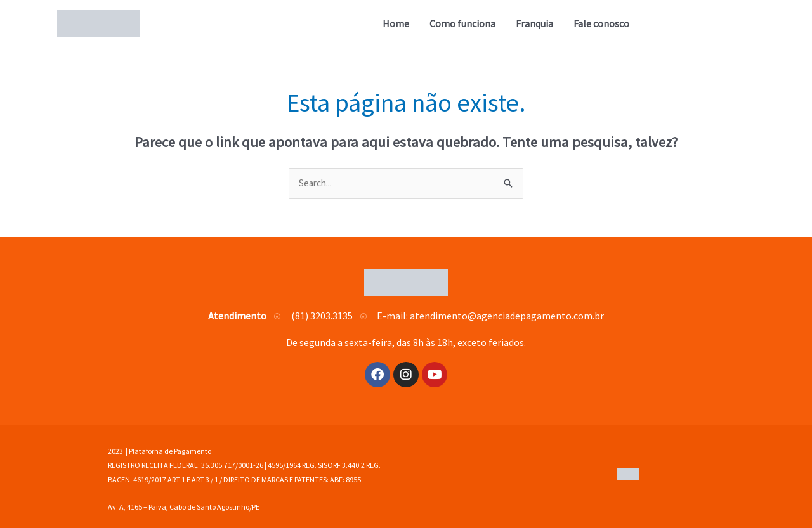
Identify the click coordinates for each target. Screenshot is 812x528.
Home (396, 23)
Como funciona (462, 23)
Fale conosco (601, 23)
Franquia (534, 23)
